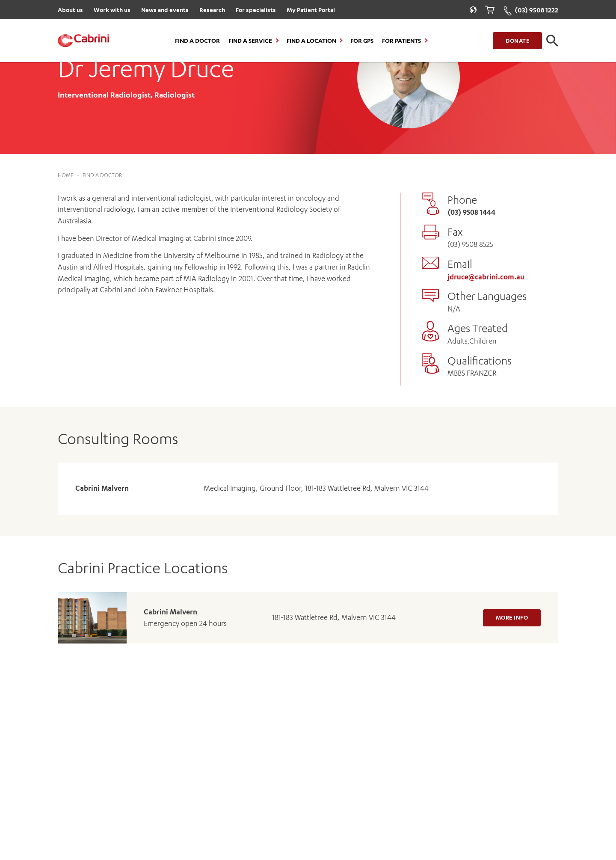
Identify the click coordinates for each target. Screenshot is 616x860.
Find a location (311, 41)
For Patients (401, 41)
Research (212, 10)
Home (66, 175)
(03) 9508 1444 (471, 212)
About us (70, 10)
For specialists (256, 10)
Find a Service (250, 41)
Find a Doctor (197, 41)
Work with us (112, 10)
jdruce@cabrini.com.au (486, 277)
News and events (165, 10)
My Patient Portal (311, 10)
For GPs (362, 41)
